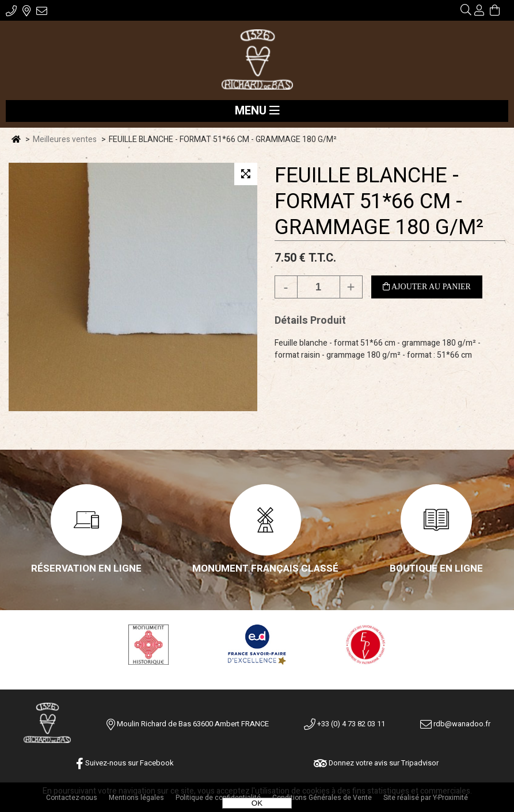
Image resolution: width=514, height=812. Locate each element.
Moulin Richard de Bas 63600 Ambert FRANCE (193, 724)
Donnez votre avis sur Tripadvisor (376, 763)
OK (257, 803)
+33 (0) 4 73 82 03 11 (344, 724)
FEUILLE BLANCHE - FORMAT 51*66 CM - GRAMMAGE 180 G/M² (379, 202)
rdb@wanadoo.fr (455, 724)
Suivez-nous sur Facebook (125, 763)
